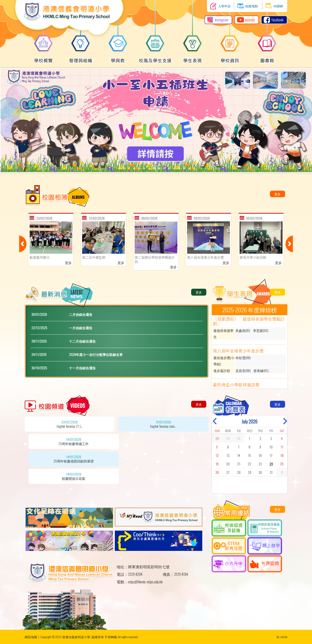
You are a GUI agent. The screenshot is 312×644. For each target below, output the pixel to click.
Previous (23, 244)
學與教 (118, 58)
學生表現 (192, 58)
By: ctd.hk (282, 637)
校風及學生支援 (155, 58)
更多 (278, 194)
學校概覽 (43, 58)
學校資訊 (230, 58)
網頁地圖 (31, 637)
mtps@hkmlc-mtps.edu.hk (145, 582)
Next (289, 244)
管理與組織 (81, 58)
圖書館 (267, 58)
